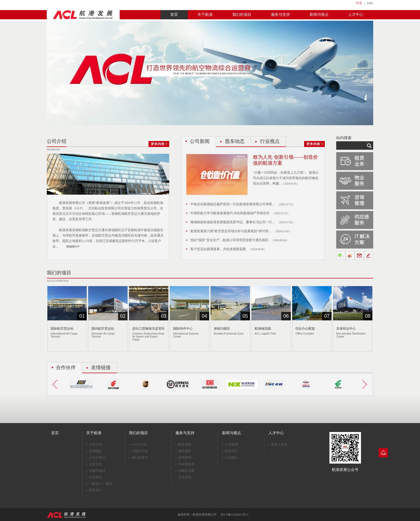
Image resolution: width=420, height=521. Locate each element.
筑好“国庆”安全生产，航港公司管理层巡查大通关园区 (229, 240)
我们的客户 (140, 458)
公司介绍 (95, 445)
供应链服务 (186, 464)
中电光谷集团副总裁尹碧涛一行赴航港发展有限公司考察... (232, 204)
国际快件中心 (183, 329)
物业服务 (185, 451)
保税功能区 (222, 329)
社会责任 (95, 477)
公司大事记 (97, 458)
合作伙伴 (66, 367)
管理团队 (95, 451)
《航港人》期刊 (100, 484)
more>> (73, 246)
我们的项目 (242, 15)
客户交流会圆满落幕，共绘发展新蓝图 (218, 249)
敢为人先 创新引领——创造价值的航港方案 (285, 160)
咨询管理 (185, 458)
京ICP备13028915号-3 (234, 514)
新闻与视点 (319, 15)
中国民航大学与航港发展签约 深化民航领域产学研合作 (230, 213)
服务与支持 (280, 15)
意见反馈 (185, 477)
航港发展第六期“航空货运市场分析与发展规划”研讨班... (231, 231)
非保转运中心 (346, 329)
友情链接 (101, 367)
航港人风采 (279, 445)
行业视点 (270, 141)
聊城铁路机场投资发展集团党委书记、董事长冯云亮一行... (232, 222)
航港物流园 (263, 329)
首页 (174, 15)
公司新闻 (200, 141)
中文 (359, 3)
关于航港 (205, 15)
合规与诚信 (97, 471)
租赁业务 (185, 445)
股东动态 (235, 141)
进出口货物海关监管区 (149, 329)
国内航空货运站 (103, 329)
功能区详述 (140, 451)
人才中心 (356, 15)
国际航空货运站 (62, 329)
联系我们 (95, 490)
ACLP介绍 (139, 445)
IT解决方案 (186, 471)
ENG (370, 3)
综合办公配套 (305, 329)
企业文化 (95, 464)
